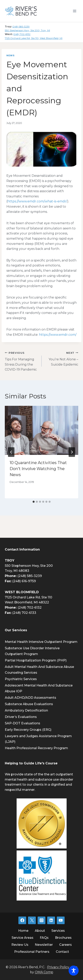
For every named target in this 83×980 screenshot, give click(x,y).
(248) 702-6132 (22, 34)
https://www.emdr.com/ (58, 335)
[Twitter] (32, 920)
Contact (62, 952)
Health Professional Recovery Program (36, 748)
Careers (65, 945)
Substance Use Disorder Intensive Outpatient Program (32, 651)
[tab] (34, 502)
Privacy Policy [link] (58, 967)
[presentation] (41, 430)
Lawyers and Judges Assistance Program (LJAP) (38, 739)
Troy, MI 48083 (17, 571)
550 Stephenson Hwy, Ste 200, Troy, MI (27, 30)
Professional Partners (32, 952)
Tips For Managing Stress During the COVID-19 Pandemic (22, 361)
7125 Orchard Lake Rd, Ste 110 (28, 597)
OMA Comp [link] (44, 972)
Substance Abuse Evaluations (29, 704)
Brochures (63, 938)
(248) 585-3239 (21, 27)
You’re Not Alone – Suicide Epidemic (62, 358)
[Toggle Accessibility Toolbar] (74, 971)
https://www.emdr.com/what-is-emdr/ (37, 201)
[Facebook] (22, 920)
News (10, 55)
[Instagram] (41, 920)
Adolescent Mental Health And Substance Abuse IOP (39, 688)
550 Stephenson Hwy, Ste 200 (29, 566)
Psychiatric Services (21, 679)
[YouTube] (61, 920)
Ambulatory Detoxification (26, 710)
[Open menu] (74, 11)
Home (23, 931)
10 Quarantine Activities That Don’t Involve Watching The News (38, 469)
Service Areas (22, 938)
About (40, 931)
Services (58, 931)
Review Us (20, 945)
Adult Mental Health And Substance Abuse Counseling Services (39, 670)
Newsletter (44, 945)
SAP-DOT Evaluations (22, 723)
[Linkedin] (51, 920)
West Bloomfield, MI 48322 (27, 602)
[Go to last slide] (11, 452)
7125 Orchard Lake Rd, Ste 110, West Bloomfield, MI (34, 38)
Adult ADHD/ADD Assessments (30, 698)
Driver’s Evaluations (21, 717)
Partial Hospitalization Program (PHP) (36, 660)
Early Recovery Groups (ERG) (28, 730)
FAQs (44, 938)
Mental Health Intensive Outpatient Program (41, 642)
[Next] (72, 452)
